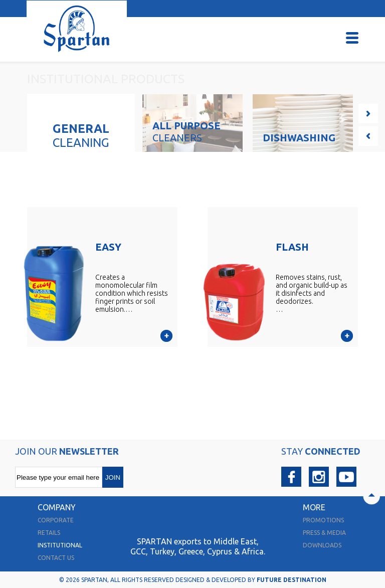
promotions (323, 520)
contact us (56, 558)
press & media (324, 533)
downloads (322, 545)
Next (368, 114)
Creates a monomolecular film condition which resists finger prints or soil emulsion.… (132, 293)
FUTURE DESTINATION (292, 580)
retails (49, 533)
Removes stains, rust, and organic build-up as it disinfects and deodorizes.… (312, 293)
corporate (56, 520)
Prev (368, 136)
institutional (60, 545)
